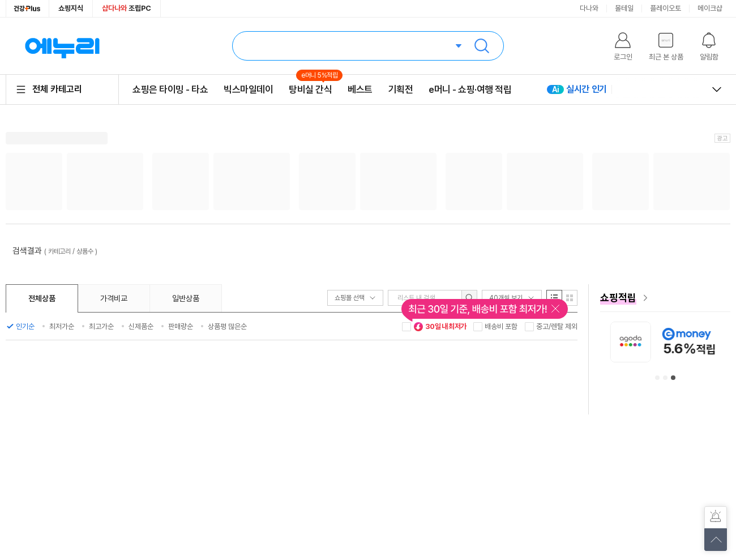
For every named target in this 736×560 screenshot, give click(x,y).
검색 (482, 46)
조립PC (127, 8)
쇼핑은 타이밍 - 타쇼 (170, 89)
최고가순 (101, 326)
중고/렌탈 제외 (557, 326)
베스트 (360, 89)
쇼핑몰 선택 (355, 298)
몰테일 (624, 8)
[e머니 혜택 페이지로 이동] (665, 298)
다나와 (589, 8)
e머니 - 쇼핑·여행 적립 (470, 89)
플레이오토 (666, 8)
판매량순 (181, 326)
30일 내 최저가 (440, 327)
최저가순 (62, 326)
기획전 (401, 89)
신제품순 (141, 326)
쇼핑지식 (71, 8)
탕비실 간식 (310, 89)
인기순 (25, 326)
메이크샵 (710, 8)
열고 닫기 (717, 89)
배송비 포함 (501, 326)
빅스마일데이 (248, 89)
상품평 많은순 (227, 326)
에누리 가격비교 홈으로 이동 (62, 46)
